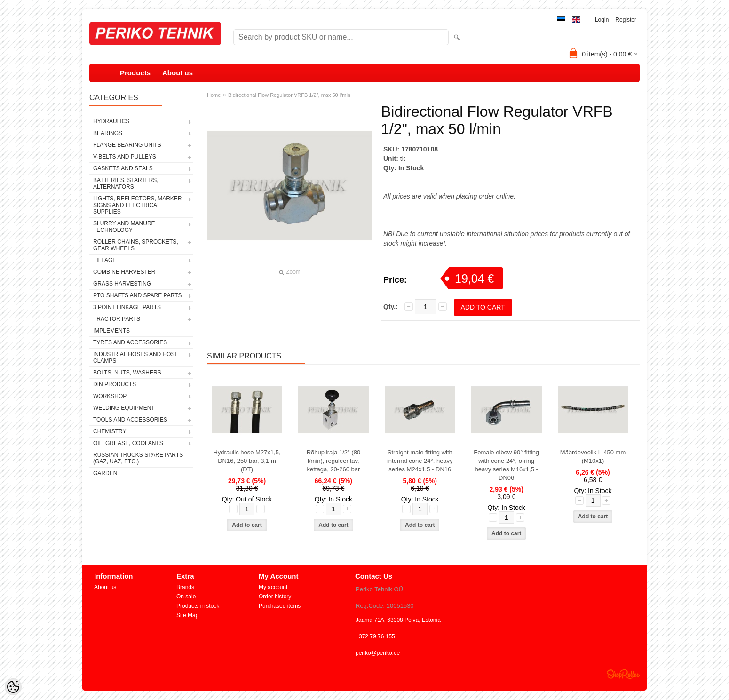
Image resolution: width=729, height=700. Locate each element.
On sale (186, 597)
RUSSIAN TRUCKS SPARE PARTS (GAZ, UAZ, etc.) (138, 458)
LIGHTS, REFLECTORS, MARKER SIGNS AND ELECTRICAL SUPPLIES (137, 205)
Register (626, 20)
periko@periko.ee (378, 653)
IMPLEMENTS (111, 331)
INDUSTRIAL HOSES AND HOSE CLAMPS (136, 358)
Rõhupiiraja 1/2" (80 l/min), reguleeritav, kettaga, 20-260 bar (333, 461)
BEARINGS (108, 133)
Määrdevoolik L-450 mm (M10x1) (593, 457)
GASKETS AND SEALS (123, 168)
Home (214, 95)
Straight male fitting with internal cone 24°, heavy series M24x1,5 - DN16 (420, 461)
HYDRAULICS (111, 121)
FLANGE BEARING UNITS (127, 145)
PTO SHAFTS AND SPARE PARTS (138, 295)
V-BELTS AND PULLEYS (125, 157)
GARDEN (105, 473)
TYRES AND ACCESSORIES (130, 342)
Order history (275, 597)
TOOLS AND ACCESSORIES (130, 420)
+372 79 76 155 (375, 636)
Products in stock (198, 606)
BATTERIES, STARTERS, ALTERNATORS (126, 183)
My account (273, 587)
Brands (185, 587)
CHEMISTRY (110, 431)
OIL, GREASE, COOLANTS (128, 443)
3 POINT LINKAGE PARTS (127, 307)
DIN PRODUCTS (115, 384)
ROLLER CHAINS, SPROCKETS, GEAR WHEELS (136, 245)
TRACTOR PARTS (117, 319)
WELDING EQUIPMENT (124, 408)
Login (602, 20)
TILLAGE (105, 260)
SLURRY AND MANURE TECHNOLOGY (124, 227)
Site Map (187, 615)
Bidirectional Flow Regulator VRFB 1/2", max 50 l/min (289, 95)
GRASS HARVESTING (122, 284)
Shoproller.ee (623, 674)
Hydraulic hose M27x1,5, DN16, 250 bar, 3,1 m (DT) (247, 461)
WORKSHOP (110, 396)
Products (135, 73)
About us (178, 73)
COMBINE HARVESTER (124, 272)
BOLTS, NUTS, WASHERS (127, 373)
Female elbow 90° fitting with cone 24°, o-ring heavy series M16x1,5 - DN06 (506, 465)
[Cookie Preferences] (13, 687)
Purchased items (280, 606)
